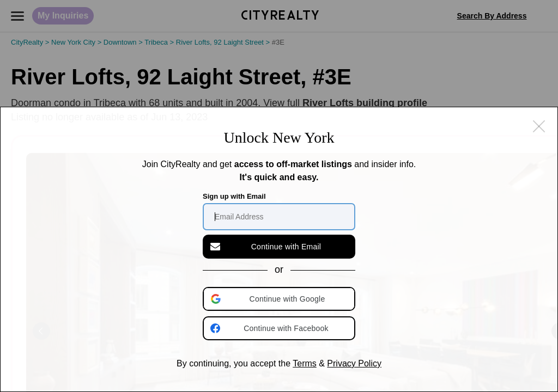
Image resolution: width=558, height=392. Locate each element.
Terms (305, 363)
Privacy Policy (354, 363)
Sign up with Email (234, 196)
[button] (280, 299)
